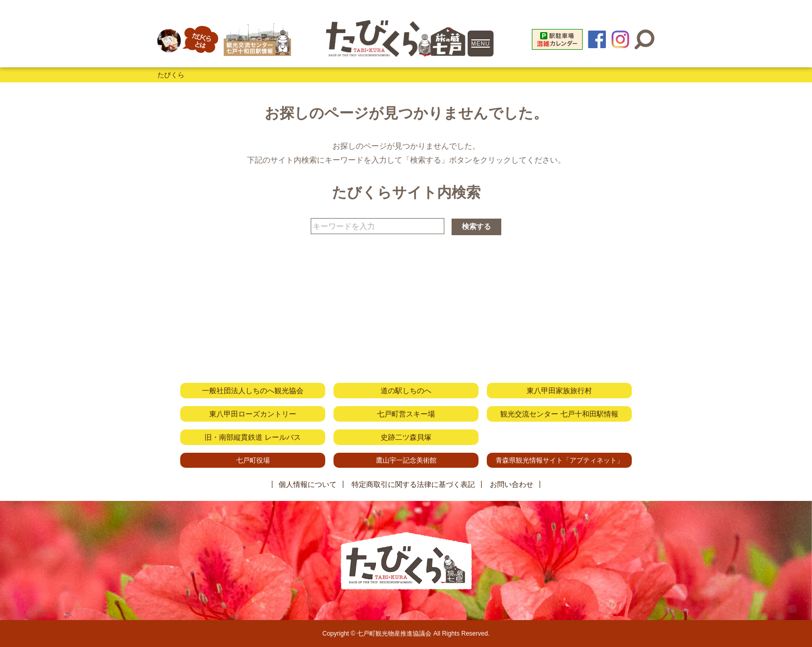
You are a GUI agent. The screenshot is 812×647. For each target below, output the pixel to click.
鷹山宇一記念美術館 (406, 460)
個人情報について (308, 484)
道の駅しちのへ (406, 391)
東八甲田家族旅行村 (559, 391)
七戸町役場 (253, 460)
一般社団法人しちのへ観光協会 (253, 391)
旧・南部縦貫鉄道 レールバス (253, 437)
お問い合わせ (512, 484)
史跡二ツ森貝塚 (406, 437)
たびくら (171, 75)
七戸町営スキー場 (406, 414)
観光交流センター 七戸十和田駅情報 (559, 414)
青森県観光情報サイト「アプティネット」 (560, 460)
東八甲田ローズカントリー (253, 414)
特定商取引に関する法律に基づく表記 (413, 484)
